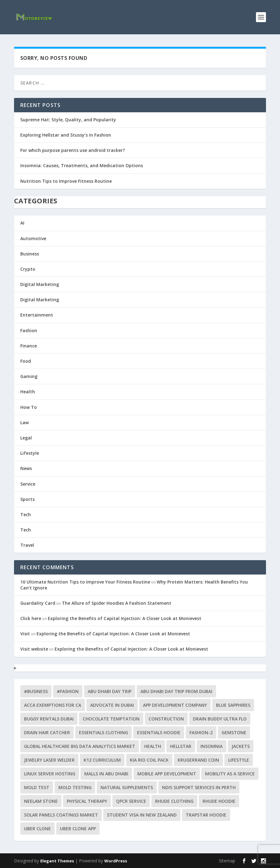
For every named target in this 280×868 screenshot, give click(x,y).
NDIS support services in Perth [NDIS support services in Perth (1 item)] (199, 787)
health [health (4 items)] (153, 746)
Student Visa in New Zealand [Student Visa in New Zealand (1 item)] (142, 815)
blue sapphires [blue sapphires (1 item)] (233, 705)
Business (30, 254)
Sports (27, 499)
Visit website (34, 649)
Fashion (29, 330)
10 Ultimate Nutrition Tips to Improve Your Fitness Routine (85, 582)
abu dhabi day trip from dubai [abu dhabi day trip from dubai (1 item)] (176, 691)
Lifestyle (30, 453)
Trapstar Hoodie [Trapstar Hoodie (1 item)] (206, 815)
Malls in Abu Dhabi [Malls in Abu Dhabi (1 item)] (106, 774)
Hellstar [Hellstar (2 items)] (181, 746)
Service (28, 484)
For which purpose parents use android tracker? (73, 150)
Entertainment (37, 315)
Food (26, 361)
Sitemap (227, 861)
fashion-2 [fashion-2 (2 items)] (201, 732)
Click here (31, 618)
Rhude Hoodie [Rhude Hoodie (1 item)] (219, 801)
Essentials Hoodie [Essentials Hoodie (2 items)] (159, 732)
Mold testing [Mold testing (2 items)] (75, 787)
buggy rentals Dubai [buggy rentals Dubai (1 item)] (49, 719)
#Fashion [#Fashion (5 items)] (68, 691)
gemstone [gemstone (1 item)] (234, 732)
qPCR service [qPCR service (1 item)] (131, 801)
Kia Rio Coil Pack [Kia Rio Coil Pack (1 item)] (149, 760)
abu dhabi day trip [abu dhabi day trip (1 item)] (110, 691)
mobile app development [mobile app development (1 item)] (167, 774)
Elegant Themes (57, 861)
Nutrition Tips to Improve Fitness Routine (66, 181)
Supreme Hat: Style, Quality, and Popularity (68, 120)
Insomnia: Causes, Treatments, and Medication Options (82, 165)
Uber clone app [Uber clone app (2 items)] (78, 829)
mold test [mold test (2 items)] (37, 787)
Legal (26, 438)
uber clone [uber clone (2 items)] (37, 829)
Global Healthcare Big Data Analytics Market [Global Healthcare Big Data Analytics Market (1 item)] (80, 746)
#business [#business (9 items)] (36, 691)
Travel (27, 545)
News (26, 468)
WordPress (116, 861)
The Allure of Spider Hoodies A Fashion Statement (117, 603)
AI (22, 223)
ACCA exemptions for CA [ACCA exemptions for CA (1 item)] (53, 705)
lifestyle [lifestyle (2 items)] (239, 760)
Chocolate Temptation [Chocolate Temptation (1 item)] (111, 719)
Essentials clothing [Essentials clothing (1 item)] (103, 732)
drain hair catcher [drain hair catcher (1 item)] (47, 732)
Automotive (33, 238)
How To (29, 407)
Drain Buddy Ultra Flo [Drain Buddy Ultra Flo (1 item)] (220, 719)
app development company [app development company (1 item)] (175, 705)
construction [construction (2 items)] (166, 719)
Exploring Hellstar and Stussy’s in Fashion (66, 135)
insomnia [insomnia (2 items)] (211, 746)
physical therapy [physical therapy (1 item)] (87, 801)
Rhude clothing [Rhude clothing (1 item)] (174, 801)
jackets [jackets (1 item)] (241, 746)
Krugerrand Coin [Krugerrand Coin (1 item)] (198, 760)
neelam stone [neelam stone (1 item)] (41, 801)
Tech (26, 514)
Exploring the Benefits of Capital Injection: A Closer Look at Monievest (125, 618)
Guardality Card (38, 603)
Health (28, 392)
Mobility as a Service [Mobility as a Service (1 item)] (230, 774)
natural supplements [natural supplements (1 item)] (127, 787)
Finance (29, 346)
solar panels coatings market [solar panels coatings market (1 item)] (61, 815)
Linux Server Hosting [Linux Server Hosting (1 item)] (50, 774)
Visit (25, 634)
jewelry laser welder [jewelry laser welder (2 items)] (49, 760)
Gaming (29, 376)
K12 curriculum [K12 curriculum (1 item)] (102, 760)
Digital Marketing (40, 284)
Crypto (28, 269)
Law (25, 422)
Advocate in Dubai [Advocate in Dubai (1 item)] (112, 705)
